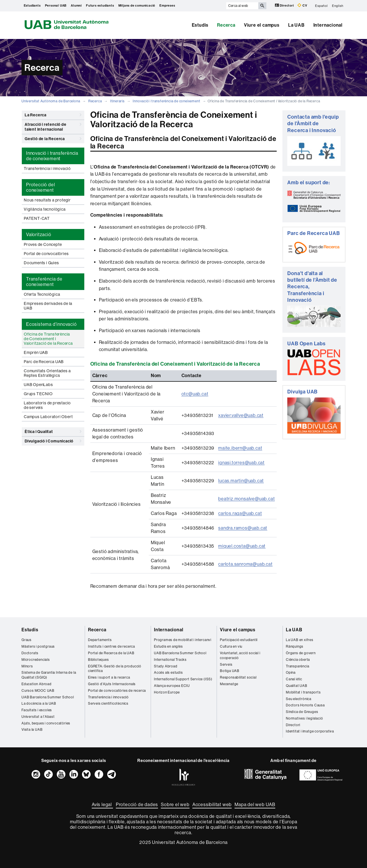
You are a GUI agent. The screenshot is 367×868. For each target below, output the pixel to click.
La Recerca (53, 115)
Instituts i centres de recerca (112, 646)
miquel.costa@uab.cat (242, 546)
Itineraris (117, 101)
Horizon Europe (167, 692)
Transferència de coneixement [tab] (44, 282)
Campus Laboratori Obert (48, 417)
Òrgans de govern (301, 653)
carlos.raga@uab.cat (240, 513)
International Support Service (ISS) (183, 679)
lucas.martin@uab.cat (241, 481)
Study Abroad (166, 666)
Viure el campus (262, 25)
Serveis (226, 665)
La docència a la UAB (39, 704)
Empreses (167, 6)
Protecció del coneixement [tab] (40, 187)
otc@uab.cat (195, 394)
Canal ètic (294, 679)
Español (321, 6)
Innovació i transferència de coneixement (166, 101)
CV (302, 5)
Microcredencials (36, 660)
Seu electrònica (299, 699)
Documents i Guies (41, 263)
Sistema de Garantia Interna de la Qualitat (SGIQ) (49, 675)
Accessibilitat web (212, 805)
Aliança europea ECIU (172, 686)
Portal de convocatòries (46, 254)
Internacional (328, 25)
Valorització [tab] (39, 235)
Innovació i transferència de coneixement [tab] (52, 156)
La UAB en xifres (300, 640)
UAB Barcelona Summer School (48, 697)
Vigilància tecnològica (45, 209)
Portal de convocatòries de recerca (117, 691)
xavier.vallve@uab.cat (241, 415)
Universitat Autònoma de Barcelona (51, 101)
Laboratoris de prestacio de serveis (47, 405)
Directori (285, 5)
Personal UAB (56, 6)
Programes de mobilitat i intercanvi (183, 640)
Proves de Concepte (43, 244)
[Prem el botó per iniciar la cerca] (262, 6)
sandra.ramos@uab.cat (243, 528)
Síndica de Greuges (302, 712)
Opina (291, 673)
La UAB (296, 25)
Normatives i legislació (304, 718)
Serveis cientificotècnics (108, 704)
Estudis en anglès (168, 646)
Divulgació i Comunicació (53, 441)
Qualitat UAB (297, 686)
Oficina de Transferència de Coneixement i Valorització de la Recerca (48, 339)
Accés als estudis (168, 673)
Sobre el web (175, 805)
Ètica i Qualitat (53, 432)
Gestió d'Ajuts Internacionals (112, 684)
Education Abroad (37, 684)
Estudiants (32, 6)
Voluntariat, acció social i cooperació (240, 656)
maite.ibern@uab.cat (240, 448)
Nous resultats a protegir (47, 200)
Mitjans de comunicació (137, 6)
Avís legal (102, 805)
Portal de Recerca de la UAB (111, 653)
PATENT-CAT (37, 218)
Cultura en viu (231, 646)
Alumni (76, 6)
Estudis (200, 25)
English (338, 6)
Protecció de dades (137, 805)
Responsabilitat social (238, 677)
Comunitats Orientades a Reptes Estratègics (47, 373)
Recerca (226, 25)
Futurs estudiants (100, 6)
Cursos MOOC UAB (38, 691)
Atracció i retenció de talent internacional (53, 126)
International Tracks (170, 660)
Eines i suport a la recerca (109, 677)
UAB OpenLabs (38, 385)
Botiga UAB (230, 671)
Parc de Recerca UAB (44, 362)
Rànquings (295, 646)
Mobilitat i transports (303, 692)
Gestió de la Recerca (53, 139)
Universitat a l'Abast (38, 717)
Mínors (27, 666)
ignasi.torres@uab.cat (241, 463)
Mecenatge (229, 684)
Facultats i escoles (37, 710)
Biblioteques (98, 660)
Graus (27, 640)
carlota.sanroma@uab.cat (245, 564)
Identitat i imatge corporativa (310, 731)
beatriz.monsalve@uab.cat (246, 499)
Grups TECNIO (38, 394)
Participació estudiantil (239, 640)
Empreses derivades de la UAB (48, 306)
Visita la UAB (32, 730)
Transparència (297, 666)
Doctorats (30, 653)
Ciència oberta (298, 660)
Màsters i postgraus (38, 646)
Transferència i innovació (47, 168)
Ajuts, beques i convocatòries (46, 723)
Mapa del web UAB (255, 805)
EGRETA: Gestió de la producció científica (115, 669)
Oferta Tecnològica (42, 294)
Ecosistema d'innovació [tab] (51, 324)
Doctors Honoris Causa (305, 705)
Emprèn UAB (36, 352)
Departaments (100, 640)
